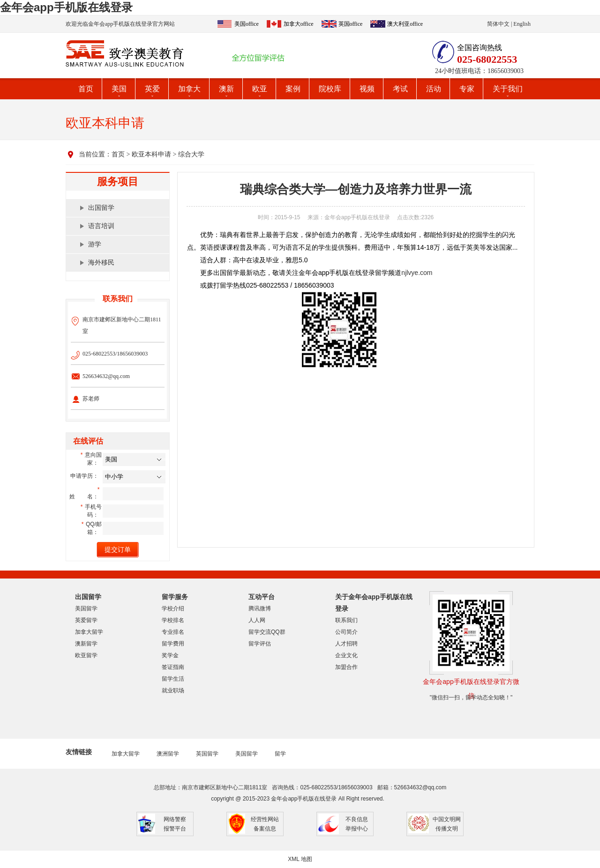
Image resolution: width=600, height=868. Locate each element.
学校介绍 (173, 608)
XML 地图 (300, 859)
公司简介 (346, 632)
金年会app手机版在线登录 (66, 7)
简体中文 (498, 24)
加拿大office (299, 24)
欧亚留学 (86, 655)
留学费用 (173, 644)
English (522, 24)
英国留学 (207, 754)
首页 (86, 89)
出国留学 (101, 208)
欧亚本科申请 (151, 154)
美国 (119, 89)
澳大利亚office (405, 24)
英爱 (152, 89)
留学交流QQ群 (267, 632)
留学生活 (173, 679)
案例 (293, 89)
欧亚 (260, 89)
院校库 (330, 89)
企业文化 (346, 655)
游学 (95, 244)
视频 (367, 89)
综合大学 (191, 154)
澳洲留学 (168, 754)
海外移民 (101, 263)
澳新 (226, 89)
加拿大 (189, 89)
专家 (467, 89)
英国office (351, 24)
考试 (400, 89)
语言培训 (101, 226)
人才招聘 (346, 644)
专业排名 (173, 632)
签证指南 (173, 667)
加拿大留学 (89, 632)
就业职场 (173, 690)
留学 (280, 754)
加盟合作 (346, 667)
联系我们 (346, 620)
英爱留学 (86, 620)
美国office (247, 24)
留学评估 (260, 644)
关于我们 (508, 89)
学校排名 (173, 620)
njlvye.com (417, 273)
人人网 (257, 620)
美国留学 (86, 608)
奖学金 (170, 655)
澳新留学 (86, 644)
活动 (434, 89)
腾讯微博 (260, 608)
